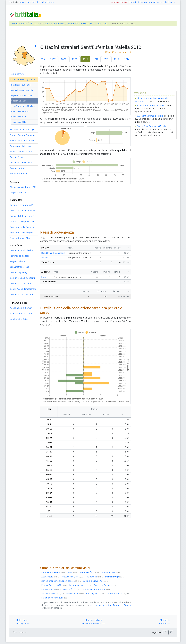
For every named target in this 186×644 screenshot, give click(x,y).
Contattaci (164, 624)
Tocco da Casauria (106, 585)
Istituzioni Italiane (93, 620)
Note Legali (22, 620)
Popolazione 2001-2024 (21, 85)
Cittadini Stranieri (19, 101)
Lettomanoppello (81, 585)
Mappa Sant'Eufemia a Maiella (151, 126)
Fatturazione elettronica (22, 141)
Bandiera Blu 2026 (119, 2)
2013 (116, 59)
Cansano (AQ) (51, 589)
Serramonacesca (53, 594)
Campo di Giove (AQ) (96, 581)
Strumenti (165, 620)
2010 (85, 59)
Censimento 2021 (19, 117)
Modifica (111, 52)
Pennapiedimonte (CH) (97, 589)
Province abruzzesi (19, 256)
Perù (44, 277)
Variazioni (134, 2)
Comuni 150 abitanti (21, 283)
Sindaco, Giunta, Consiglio (23, 130)
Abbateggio (50, 577)
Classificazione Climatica (22, 163)
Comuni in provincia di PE (22, 250)
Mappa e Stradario (19, 174)
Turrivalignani (95, 594)
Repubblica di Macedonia (53, 253)
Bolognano (95, 577)
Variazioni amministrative (93, 624)
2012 (106, 59)
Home (15, 24)
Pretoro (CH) (72, 589)
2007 (53, 59)
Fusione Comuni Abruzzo (22, 238)
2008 (64, 59)
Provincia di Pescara (53, 24)
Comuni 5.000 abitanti (22, 294)
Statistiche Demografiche (23, 79)
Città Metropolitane (20, 267)
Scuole (164, 2)
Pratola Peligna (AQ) (54, 585)
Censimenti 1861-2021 (21, 111)
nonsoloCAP (25, 2)
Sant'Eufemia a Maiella (80, 24)
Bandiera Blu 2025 (19, 319)
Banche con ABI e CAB (21, 152)
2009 (75, 59)
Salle (73, 573)
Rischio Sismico (18, 157)
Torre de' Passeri (118, 594)
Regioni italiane (17, 261)
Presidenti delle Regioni (22, 233)
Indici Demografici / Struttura (23, 106)
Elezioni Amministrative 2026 (23, 187)
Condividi (125, 52)
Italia (24, 24)
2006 (42, 59)
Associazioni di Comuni (21, 308)
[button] (165, 632)
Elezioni (143, 2)
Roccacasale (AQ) (73, 577)
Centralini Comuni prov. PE (23, 211)
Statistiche (154, 2)
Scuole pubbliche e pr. (21, 146)
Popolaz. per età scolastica (22, 95)
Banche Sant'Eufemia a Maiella (152, 106)
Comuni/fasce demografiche (23, 289)
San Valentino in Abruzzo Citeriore (61, 581)
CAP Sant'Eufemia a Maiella (150, 116)
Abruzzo (34, 24)
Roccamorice (111, 573)
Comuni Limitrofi (18, 168)
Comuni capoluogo (19, 272)
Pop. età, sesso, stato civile (22, 90)
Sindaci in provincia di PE (22, 205)
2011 (96, 59)
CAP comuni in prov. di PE (22, 222)
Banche (172, 2)
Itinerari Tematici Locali (21, 313)
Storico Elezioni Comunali (22, 135)
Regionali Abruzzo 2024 (21, 193)
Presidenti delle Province (22, 227)
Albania (45, 257)
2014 (127, 59)
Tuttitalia (14, 2)
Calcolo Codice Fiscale (43, 2)
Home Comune (17, 74)
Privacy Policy (23, 624)
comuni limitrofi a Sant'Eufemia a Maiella (110, 605)
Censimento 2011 (19, 122)
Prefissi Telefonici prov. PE (23, 216)
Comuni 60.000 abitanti (22, 278)
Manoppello (75, 594)
